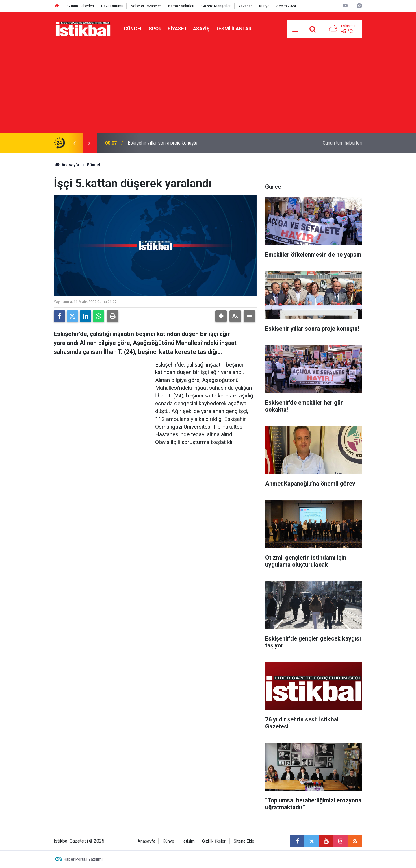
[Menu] (296, 29)
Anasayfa (66, 165)
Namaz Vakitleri (181, 6)
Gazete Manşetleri (216, 6)
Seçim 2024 (286, 6)
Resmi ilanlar (233, 29)
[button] (221, 316)
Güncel (133, 29)
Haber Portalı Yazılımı (83, 859)
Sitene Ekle (244, 841)
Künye (264, 6)
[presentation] (75, 143)
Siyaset (177, 29)
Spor (155, 29)
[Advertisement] (208, 90)
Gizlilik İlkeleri (214, 841)
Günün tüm (342, 143)
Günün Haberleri (81, 6)
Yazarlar (245, 6)
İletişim (188, 841)
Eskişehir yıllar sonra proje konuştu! (163, 143)
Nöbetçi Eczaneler (146, 6)
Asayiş (201, 29)
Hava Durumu (112, 6)
